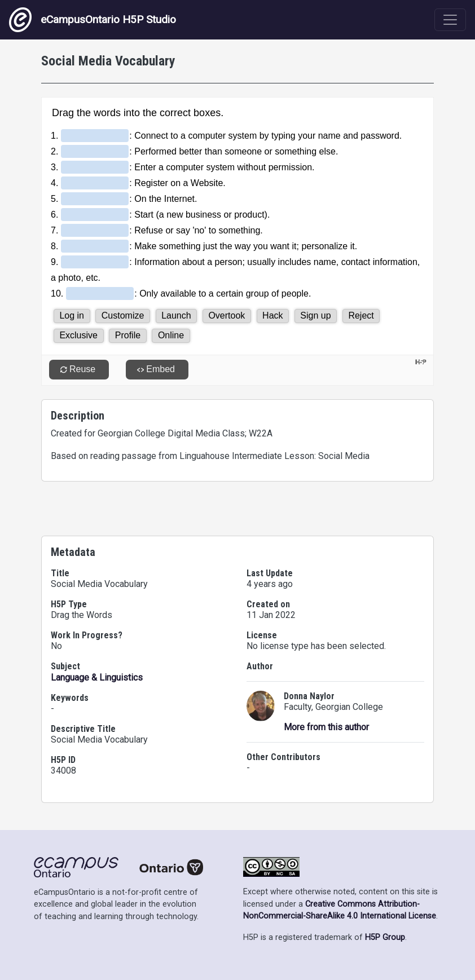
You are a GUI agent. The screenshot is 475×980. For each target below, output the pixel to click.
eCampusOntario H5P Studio (93, 20)
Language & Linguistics (97, 677)
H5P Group (385, 937)
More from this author (326, 727)
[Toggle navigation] (450, 20)
